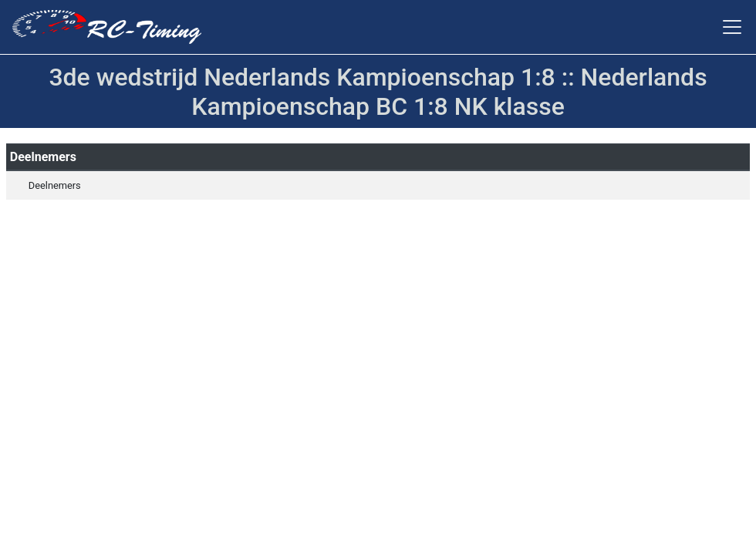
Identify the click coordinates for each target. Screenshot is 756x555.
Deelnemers (55, 185)
